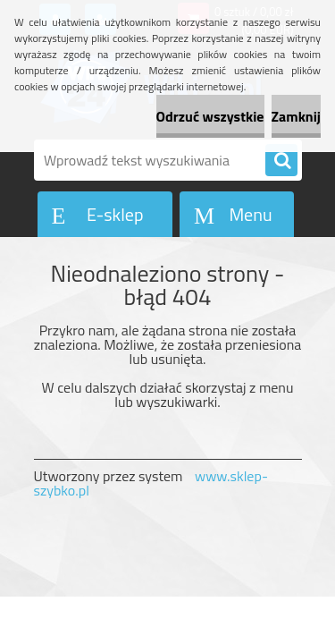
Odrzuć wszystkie (210, 116)
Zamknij (296, 116)
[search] (281, 161)
